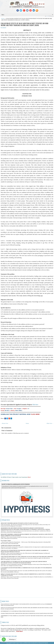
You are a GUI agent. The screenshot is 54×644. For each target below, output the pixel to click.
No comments (3, 28)
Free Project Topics (6, 541)
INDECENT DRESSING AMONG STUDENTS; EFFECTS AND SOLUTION (19, 523)
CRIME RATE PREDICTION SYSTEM (10, 546)
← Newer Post (4, 423)
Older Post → (50, 423)
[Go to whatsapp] (4, 639)
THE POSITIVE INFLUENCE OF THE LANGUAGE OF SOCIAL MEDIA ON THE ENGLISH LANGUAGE (27, 557)
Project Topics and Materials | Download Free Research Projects (32, 643)
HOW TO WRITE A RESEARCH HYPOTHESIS (16, 484)
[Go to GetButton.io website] (4, 642)
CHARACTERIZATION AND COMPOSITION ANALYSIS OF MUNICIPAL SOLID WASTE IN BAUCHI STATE (27, 613)
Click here (35, 405)
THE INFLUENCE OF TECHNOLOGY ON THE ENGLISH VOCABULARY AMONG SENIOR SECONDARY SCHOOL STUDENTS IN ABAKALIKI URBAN (24, 562)
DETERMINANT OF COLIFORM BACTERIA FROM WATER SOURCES (18, 611)
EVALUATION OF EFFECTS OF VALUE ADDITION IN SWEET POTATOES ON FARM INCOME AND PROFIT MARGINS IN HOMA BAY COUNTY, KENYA (25, 24)
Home (3, 19)
